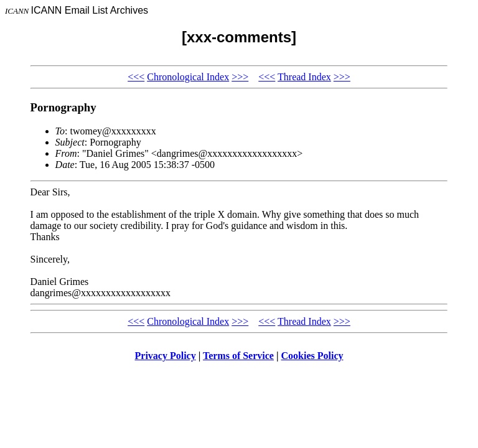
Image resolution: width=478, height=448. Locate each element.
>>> (240, 77)
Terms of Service (238, 356)
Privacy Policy (166, 356)
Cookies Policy (312, 356)
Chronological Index (188, 77)
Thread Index (304, 77)
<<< (136, 77)
